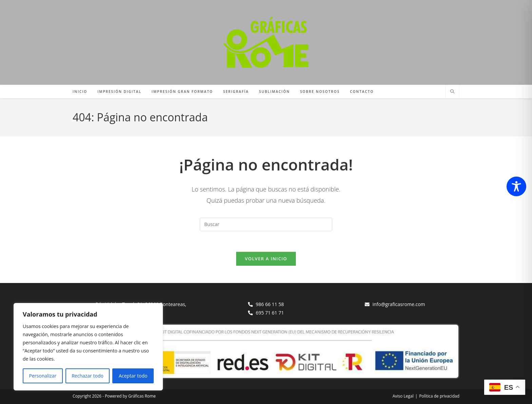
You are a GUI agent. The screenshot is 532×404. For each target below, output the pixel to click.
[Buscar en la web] (452, 92)
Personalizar (43, 376)
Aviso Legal (403, 396)
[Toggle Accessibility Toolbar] (516, 186)
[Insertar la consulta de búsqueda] (266, 224)
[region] (88, 347)
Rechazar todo (88, 376)
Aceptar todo (133, 376)
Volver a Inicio (266, 259)
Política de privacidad (439, 396)
